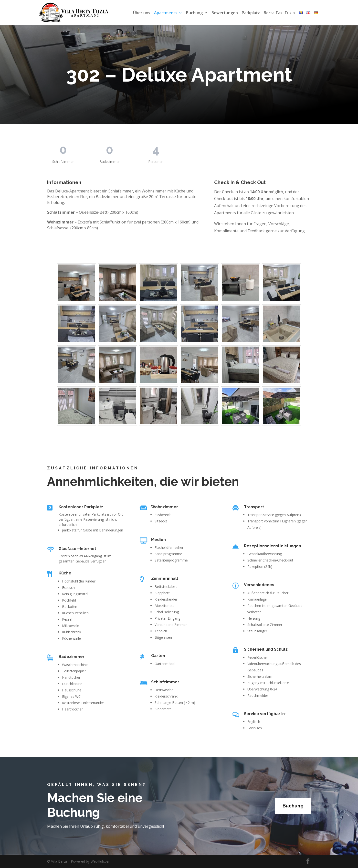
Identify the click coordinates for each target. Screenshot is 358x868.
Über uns (142, 13)
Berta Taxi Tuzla (279, 13)
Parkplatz (251, 13)
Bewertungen (225, 13)
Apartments (166, 13)
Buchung (194, 13)
